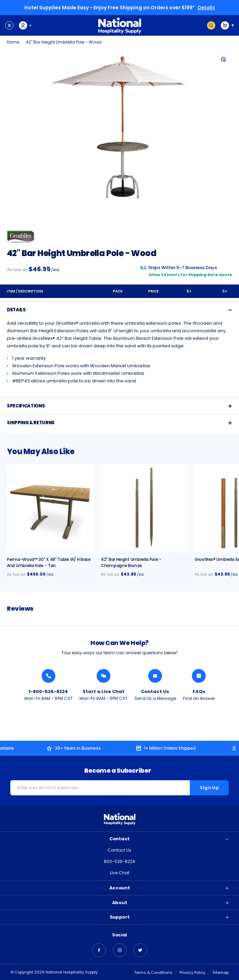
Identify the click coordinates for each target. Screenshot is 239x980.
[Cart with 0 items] (227, 25)
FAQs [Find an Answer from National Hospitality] (199, 691)
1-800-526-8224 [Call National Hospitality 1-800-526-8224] (48, 691)
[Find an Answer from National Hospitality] (199, 676)
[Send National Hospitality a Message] (155, 676)
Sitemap (221, 972)
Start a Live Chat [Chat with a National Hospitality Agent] (104, 691)
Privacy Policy (192, 972)
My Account (26, 25)
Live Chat (120, 873)
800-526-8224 (119, 861)
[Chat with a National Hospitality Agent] (104, 676)
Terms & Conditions (153, 972)
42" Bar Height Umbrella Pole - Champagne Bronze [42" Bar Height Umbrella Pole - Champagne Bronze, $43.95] (131, 562)
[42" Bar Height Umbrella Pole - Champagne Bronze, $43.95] (144, 508)
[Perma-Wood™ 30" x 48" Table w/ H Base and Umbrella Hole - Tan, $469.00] (50, 508)
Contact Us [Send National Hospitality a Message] (155, 691)
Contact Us (119, 850)
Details (206, 8)
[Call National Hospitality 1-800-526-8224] (48, 676)
